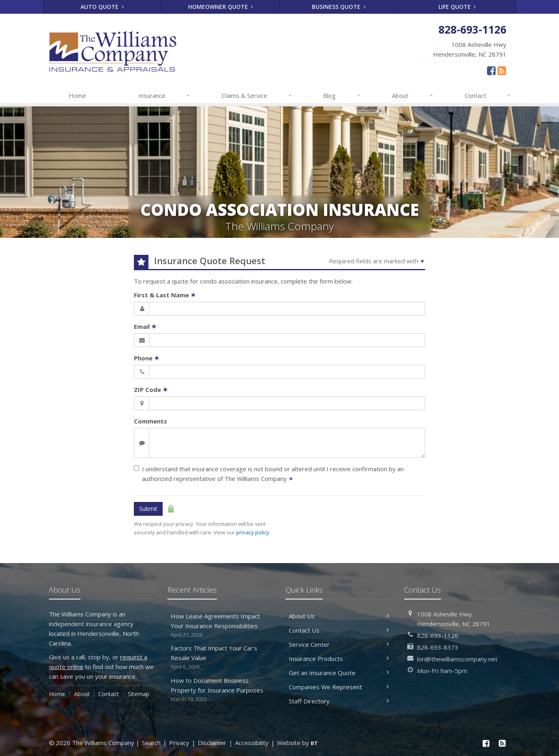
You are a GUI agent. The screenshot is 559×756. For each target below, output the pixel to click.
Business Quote (339, 7)
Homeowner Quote (221, 7)
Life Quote (457, 7)
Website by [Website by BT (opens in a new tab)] (297, 743)
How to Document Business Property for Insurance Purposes (221, 690)
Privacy (179, 743)
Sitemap (139, 694)
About (413, 95)
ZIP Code (151, 390)
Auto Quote (102, 7)
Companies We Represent (339, 687)
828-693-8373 (438, 647)
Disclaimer (212, 743)
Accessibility (252, 743)
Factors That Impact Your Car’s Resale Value (221, 658)
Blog (342, 95)
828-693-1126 (438, 635)
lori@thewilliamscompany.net (457, 659)
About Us (339, 616)
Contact (488, 95)
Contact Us (339, 630)
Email (145, 326)
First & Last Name (165, 295)
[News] (502, 70)
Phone (147, 358)
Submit (148, 509)
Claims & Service (257, 95)
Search (151, 743)
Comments (150, 421)
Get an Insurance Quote (339, 673)
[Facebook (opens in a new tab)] (491, 70)
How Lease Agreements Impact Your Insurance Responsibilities (221, 626)
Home (77, 95)
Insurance (164, 95)
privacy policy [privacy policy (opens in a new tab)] (253, 532)
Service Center (339, 644)
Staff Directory (339, 701)
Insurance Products (339, 659)
